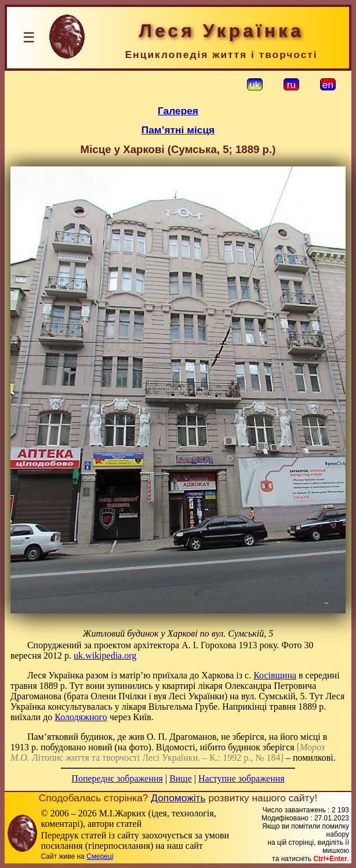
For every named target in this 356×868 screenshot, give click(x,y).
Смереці (100, 856)
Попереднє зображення (117, 778)
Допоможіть (178, 798)
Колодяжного (81, 717)
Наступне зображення (241, 778)
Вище (181, 778)
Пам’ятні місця (178, 130)
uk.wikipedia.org (105, 655)
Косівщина (275, 675)
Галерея (178, 111)
